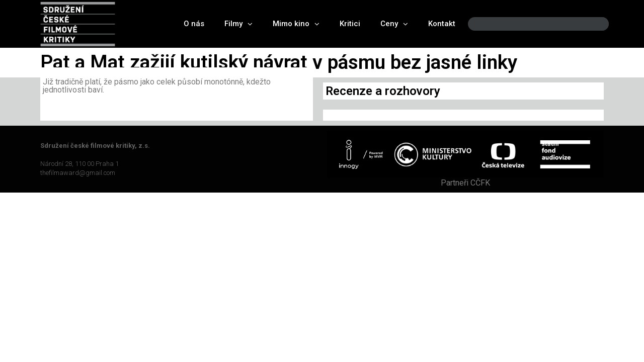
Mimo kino (296, 24)
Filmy (238, 24)
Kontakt (442, 24)
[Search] (593, 24)
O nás (194, 24)
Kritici (350, 24)
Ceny (394, 24)
